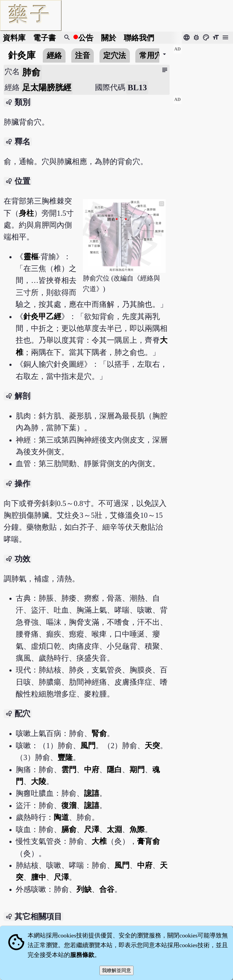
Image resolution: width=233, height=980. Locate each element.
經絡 (54, 55)
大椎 (99, 841)
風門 (88, 746)
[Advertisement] (203, 67)
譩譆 (92, 793)
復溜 (69, 805)
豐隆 (65, 757)
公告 (86, 38)
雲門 (69, 770)
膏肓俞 (149, 841)
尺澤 (92, 829)
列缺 (84, 889)
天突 (152, 746)
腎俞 (99, 733)
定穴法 (115, 55)
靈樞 (31, 257)
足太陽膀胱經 (47, 88)
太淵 (114, 829)
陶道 (61, 817)
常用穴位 (154, 55)
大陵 (39, 781)
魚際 (137, 829)
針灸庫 (22, 55)
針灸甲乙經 (42, 316)
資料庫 (14, 38)
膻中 (39, 877)
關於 (109, 38)
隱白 (114, 770)
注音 (83, 55)
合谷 (107, 889)
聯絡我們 (139, 38)
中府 (92, 770)
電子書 (44, 38)
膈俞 (69, 829)
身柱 (26, 213)
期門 (137, 770)
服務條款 (82, 955)
